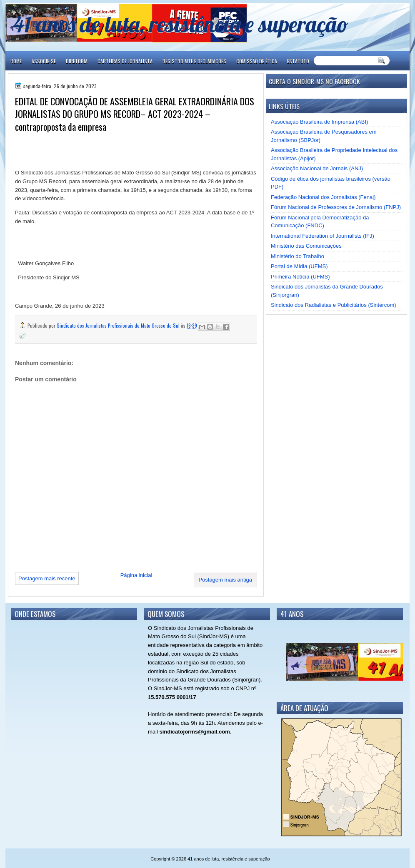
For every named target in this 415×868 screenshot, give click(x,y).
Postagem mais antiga (225, 580)
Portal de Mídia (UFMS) (299, 266)
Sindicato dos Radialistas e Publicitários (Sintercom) (334, 305)
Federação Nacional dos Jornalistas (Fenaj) (323, 197)
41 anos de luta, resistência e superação (181, 24)
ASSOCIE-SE (44, 61)
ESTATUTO (298, 61)
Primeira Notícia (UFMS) (300, 277)
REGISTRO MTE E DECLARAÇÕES (194, 61)
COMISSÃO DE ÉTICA (257, 61)
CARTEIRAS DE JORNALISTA (125, 61)
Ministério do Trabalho (297, 256)
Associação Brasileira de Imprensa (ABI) (319, 122)
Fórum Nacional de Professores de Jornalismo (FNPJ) (336, 207)
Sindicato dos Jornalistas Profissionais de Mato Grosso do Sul (119, 325)
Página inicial (136, 575)
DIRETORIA (77, 61)
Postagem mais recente (47, 578)
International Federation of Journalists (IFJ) (322, 236)
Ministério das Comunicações (306, 246)
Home (16, 61)
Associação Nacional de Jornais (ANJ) (317, 168)
